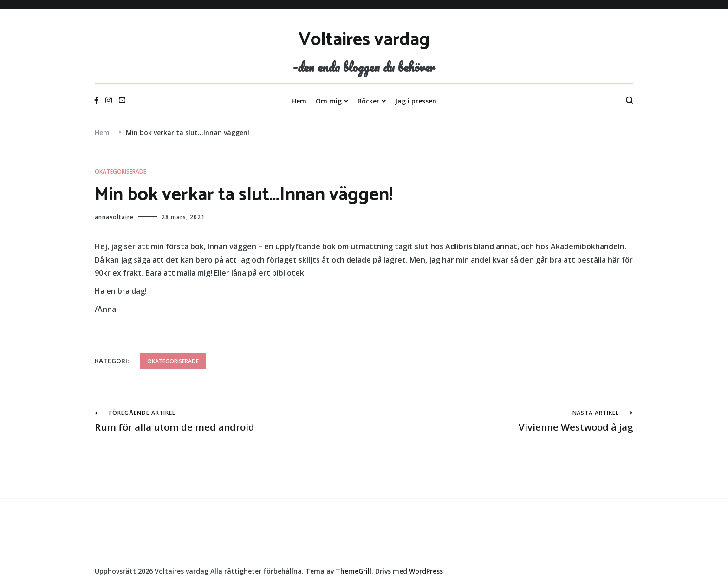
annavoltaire (114, 217)
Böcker (368, 101)
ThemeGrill (354, 571)
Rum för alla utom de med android (229, 421)
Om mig (329, 101)
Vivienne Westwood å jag (499, 421)
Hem (299, 101)
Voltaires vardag (364, 40)
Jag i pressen (416, 101)
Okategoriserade (120, 171)
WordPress (426, 571)
